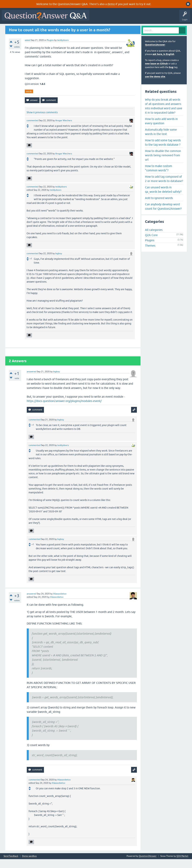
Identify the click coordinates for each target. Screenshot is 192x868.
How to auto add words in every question (161, 130)
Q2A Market (182, 865)
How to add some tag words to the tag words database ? (163, 151)
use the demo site (155, 85)
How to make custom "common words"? (159, 177)
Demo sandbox (29, 865)
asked (28, 49)
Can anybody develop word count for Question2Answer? (163, 215)
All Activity (9, 28)
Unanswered (50, 28)
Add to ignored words (159, 207)
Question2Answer (155, 54)
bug (171, 76)
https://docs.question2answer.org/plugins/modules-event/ (64, 410)
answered (32, 380)
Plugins (50, 49)
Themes (150, 254)
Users (75, 28)
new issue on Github (156, 72)
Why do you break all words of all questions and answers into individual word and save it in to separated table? (164, 115)
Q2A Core (151, 244)
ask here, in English (163, 63)
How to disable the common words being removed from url (163, 164)
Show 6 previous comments (42, 121)
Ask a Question (90, 28)
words (29, 100)
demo (111, 4)
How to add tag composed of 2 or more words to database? (164, 187)
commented (33, 129)
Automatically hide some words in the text (161, 140)
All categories (154, 239)
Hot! (36, 28)
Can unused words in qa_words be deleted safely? (163, 198)
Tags (64, 28)
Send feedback (11, 865)
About (114, 28)
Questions (24, 28)
